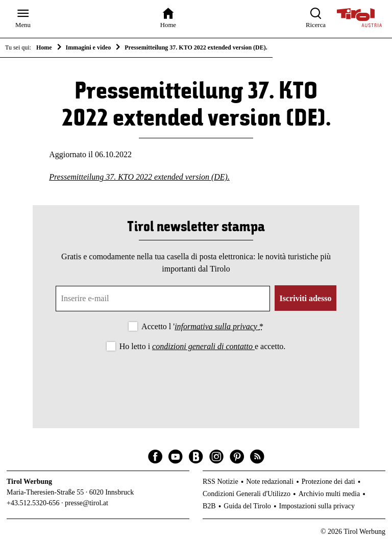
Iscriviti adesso (306, 298)
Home (44, 47)
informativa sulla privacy (217, 326)
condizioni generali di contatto (203, 346)
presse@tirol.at (87, 503)
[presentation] (196, 381)
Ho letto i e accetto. (203, 346)
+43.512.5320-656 (33, 503)
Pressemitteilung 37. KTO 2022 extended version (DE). (139, 177)
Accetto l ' (202, 326)
